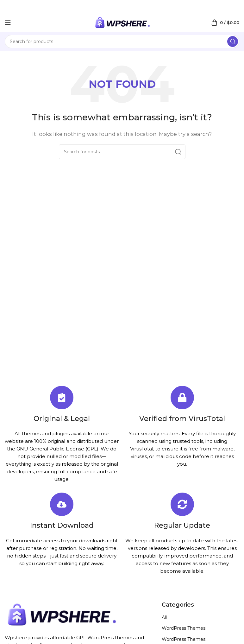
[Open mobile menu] (8, 22)
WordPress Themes (184, 628)
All (164, 617)
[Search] (122, 41)
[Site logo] (122, 22)
